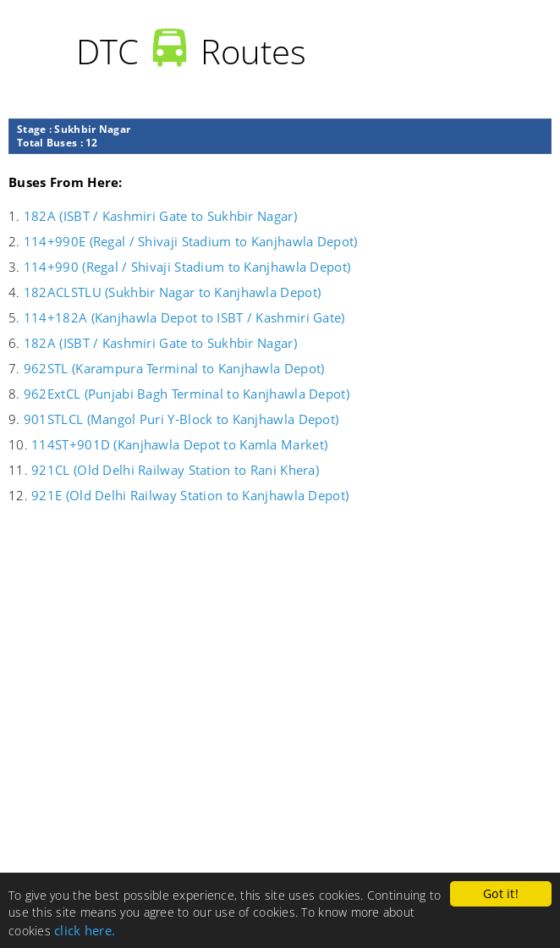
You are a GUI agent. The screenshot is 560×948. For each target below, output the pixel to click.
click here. (85, 930)
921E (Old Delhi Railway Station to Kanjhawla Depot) (190, 495)
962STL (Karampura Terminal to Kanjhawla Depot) (174, 368)
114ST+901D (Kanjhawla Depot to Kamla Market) (179, 444)
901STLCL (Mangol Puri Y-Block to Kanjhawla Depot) (181, 419)
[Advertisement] (280, 741)
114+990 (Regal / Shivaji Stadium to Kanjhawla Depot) (187, 267)
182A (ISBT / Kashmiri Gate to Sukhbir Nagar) (160, 216)
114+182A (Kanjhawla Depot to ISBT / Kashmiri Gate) (184, 317)
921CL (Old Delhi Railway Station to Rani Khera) (175, 470)
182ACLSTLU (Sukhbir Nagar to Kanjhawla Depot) (172, 292)
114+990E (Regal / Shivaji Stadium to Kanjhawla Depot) (191, 241)
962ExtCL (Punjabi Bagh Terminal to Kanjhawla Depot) (187, 394)
